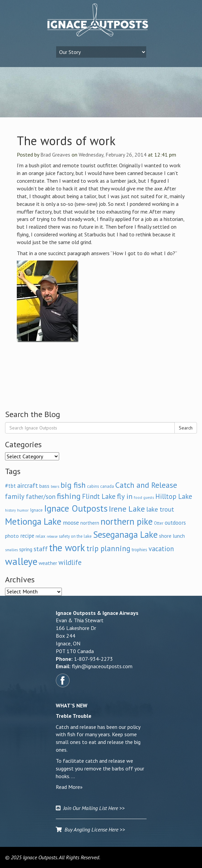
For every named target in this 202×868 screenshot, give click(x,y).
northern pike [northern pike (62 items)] (127, 521)
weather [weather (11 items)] (48, 563)
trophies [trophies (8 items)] (139, 549)
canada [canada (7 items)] (107, 486)
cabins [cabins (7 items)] (93, 486)
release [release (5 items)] (52, 536)
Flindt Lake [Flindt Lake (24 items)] (99, 496)
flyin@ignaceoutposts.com (102, 666)
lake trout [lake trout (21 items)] (160, 509)
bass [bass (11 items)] (44, 486)
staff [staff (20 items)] (41, 549)
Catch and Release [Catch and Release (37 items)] (146, 485)
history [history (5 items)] (10, 510)
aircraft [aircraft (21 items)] (28, 485)
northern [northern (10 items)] (90, 523)
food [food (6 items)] (138, 497)
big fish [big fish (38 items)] (73, 485)
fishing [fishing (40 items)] (69, 496)
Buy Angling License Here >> (90, 829)
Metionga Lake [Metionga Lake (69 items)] (33, 521)
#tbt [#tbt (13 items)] (10, 486)
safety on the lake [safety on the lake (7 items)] (75, 536)
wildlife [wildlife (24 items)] (70, 562)
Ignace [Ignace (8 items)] (36, 510)
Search (186, 428)
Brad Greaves (55, 155)
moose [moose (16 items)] (71, 523)
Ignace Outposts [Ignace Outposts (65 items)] (76, 508)
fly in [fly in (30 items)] (125, 496)
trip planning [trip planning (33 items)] (108, 548)
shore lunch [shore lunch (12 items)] (172, 536)
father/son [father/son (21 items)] (41, 496)
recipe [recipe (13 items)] (27, 536)
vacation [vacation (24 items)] (161, 549)
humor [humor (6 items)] (23, 510)
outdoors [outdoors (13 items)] (175, 523)
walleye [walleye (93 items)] (21, 561)
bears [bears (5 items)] (55, 486)
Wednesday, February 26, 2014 (113, 155)
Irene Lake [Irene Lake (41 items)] (127, 509)
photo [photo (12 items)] (12, 536)
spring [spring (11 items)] (26, 549)
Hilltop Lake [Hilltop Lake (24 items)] (174, 496)
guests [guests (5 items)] (149, 498)
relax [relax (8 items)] (41, 536)
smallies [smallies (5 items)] (11, 550)
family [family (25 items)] (15, 496)
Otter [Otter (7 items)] (159, 523)
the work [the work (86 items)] (67, 548)
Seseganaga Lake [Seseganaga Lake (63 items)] (125, 534)
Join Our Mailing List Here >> (90, 808)
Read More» (69, 787)
